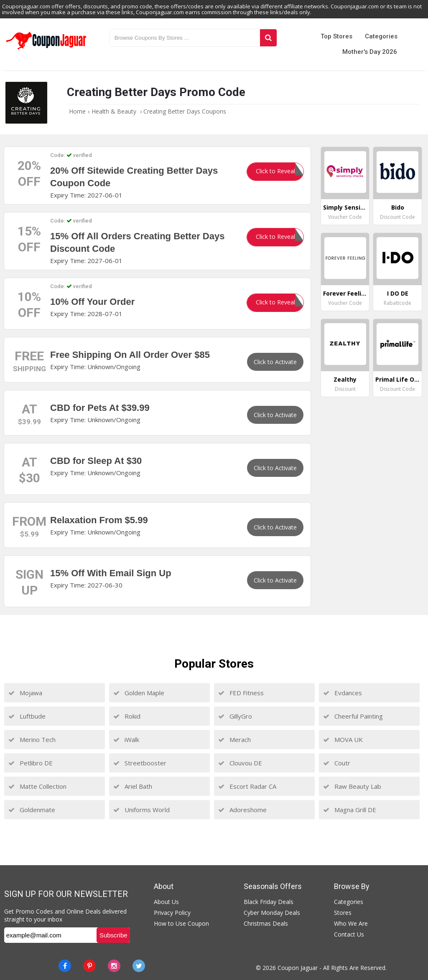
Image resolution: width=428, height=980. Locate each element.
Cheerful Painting (353, 716)
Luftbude (27, 716)
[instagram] (114, 966)
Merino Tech (32, 739)
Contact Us (349, 934)
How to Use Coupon (181, 923)
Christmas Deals (266, 923)
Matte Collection (37, 786)
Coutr (337, 763)
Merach (234, 739)
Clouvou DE (240, 763)
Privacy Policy (172, 913)
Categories (381, 36)
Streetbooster (140, 763)
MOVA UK (343, 739)
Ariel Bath (133, 786)
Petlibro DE (31, 763)
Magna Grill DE (350, 810)
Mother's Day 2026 (370, 52)
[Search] (268, 38)
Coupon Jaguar (298, 968)
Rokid (127, 716)
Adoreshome (242, 810)
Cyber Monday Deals (272, 913)
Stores (343, 913)
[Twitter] (139, 966)
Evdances (343, 693)
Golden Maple (139, 693)
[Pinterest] (89, 966)
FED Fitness (241, 693)
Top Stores (336, 36)
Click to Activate (275, 362)
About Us (166, 902)
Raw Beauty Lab (352, 786)
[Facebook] (65, 966)
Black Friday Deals (269, 902)
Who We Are (351, 923)
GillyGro (235, 716)
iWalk (126, 739)
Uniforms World (141, 810)
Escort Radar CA (247, 786)
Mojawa (25, 693)
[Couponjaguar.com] (46, 50)
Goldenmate (32, 810)
